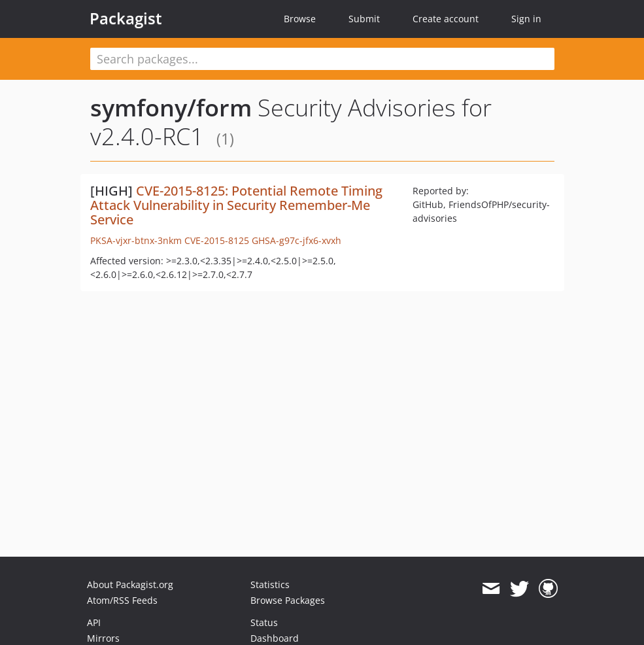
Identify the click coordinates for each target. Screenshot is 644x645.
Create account (446, 19)
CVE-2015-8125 (217, 240)
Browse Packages (288, 600)
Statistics (270, 584)
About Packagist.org (130, 584)
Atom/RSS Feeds (122, 600)
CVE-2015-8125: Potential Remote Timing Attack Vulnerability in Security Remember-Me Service (236, 205)
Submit (364, 19)
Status (264, 622)
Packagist (126, 18)
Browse (300, 19)
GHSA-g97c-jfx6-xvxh (297, 240)
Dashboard (275, 638)
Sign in (526, 19)
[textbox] (322, 59)
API (94, 622)
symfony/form (171, 108)
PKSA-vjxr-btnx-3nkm (136, 240)
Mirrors (103, 638)
